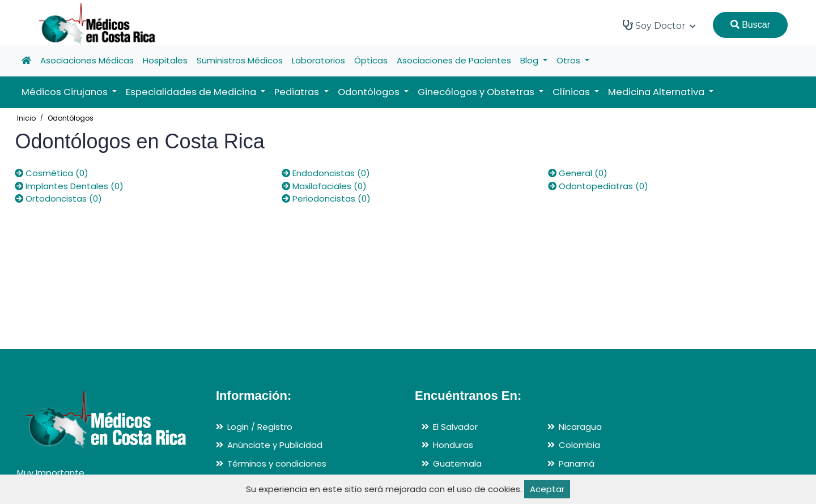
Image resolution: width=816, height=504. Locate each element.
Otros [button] (569, 60)
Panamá (577, 464)
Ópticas (371, 60)
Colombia (579, 445)
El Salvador (455, 427)
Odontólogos (71, 118)
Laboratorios (318, 60)
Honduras (453, 445)
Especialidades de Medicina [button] (192, 92)
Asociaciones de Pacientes (454, 60)
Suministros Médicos (240, 60)
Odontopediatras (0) (598, 186)
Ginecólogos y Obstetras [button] (477, 92)
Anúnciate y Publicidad (275, 445)
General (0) (578, 173)
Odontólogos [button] (370, 92)
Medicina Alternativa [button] (657, 92)
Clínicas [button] (572, 92)
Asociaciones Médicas (87, 60)
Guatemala (457, 464)
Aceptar (547, 489)
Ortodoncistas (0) (58, 198)
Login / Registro (260, 427)
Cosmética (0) (52, 173)
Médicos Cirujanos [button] (66, 92)
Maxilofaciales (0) (324, 186)
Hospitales (165, 60)
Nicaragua (580, 427)
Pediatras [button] (298, 92)
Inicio (26, 118)
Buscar (750, 25)
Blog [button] (530, 60)
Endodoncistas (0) (326, 173)
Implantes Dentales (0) (69, 186)
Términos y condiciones (277, 464)
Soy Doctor (659, 25)
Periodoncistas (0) (326, 198)
